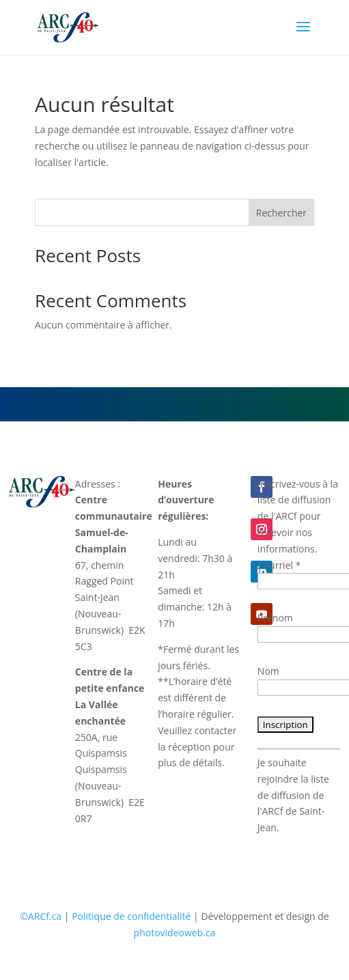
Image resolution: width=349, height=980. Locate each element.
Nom (268, 671)
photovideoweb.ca (175, 933)
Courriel (279, 565)
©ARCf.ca (41, 916)
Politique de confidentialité (131, 916)
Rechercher (281, 213)
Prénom (275, 618)
